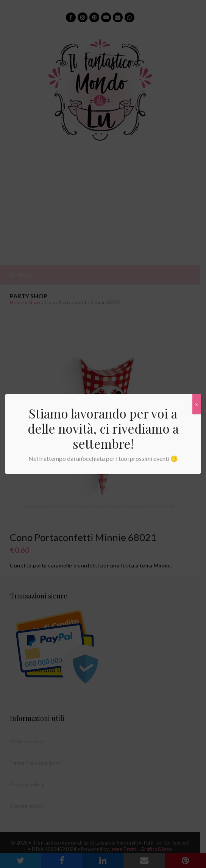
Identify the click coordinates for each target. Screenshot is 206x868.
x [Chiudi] (197, 404)
